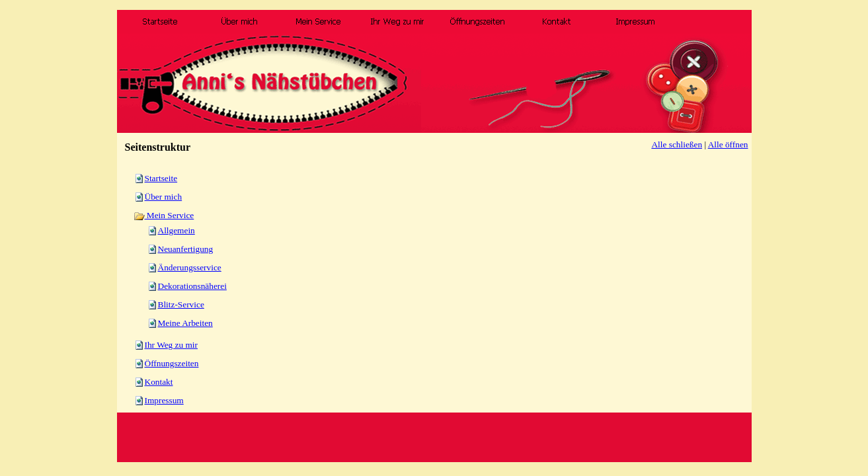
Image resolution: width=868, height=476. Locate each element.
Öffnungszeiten (172, 363)
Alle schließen (677, 144)
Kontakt (159, 382)
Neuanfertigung (186, 249)
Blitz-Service (181, 304)
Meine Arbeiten (185, 323)
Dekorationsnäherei (192, 286)
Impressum (164, 400)
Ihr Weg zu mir (171, 345)
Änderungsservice (190, 267)
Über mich (164, 197)
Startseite (161, 178)
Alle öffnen (728, 144)
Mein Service (164, 215)
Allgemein (177, 230)
